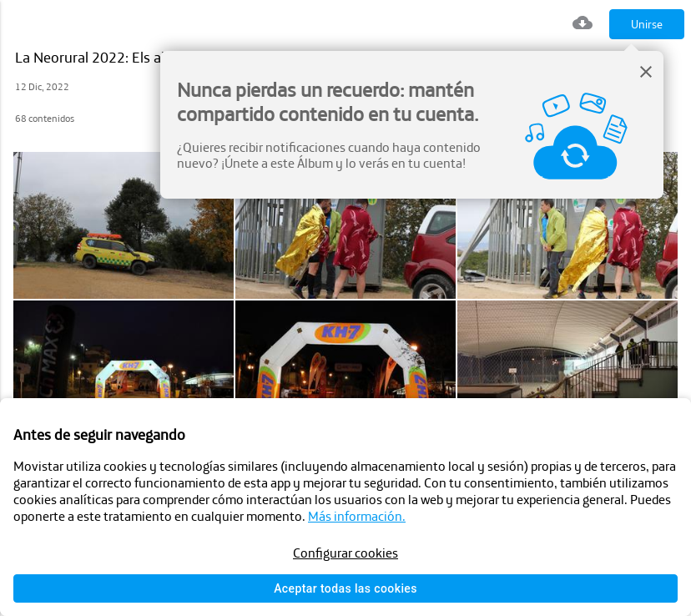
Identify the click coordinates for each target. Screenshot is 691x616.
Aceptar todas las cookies (345, 588)
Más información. (357, 516)
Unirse (647, 24)
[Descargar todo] (583, 25)
